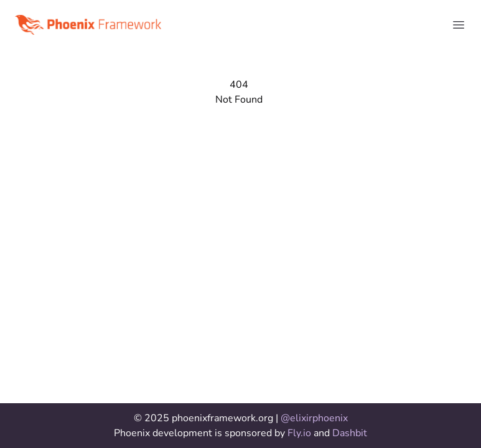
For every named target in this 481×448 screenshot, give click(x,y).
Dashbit (350, 433)
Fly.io (301, 433)
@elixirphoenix (314, 418)
